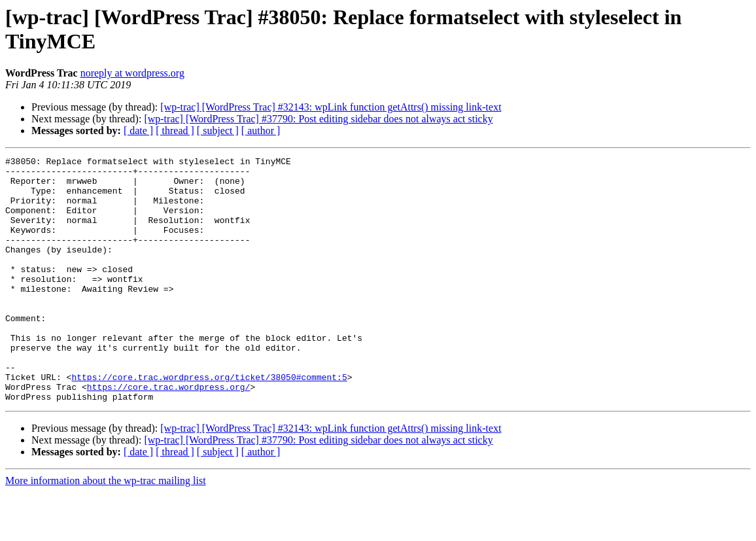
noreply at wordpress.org (132, 73)
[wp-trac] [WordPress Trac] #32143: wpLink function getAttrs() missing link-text (331, 107)
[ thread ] (175, 131)
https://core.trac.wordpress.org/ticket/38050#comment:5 (209, 422)
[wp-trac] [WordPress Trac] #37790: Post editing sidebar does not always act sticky (318, 119)
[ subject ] (218, 131)
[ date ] (138, 131)
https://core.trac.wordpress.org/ (169, 434)
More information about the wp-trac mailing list (106, 530)
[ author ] (261, 131)
